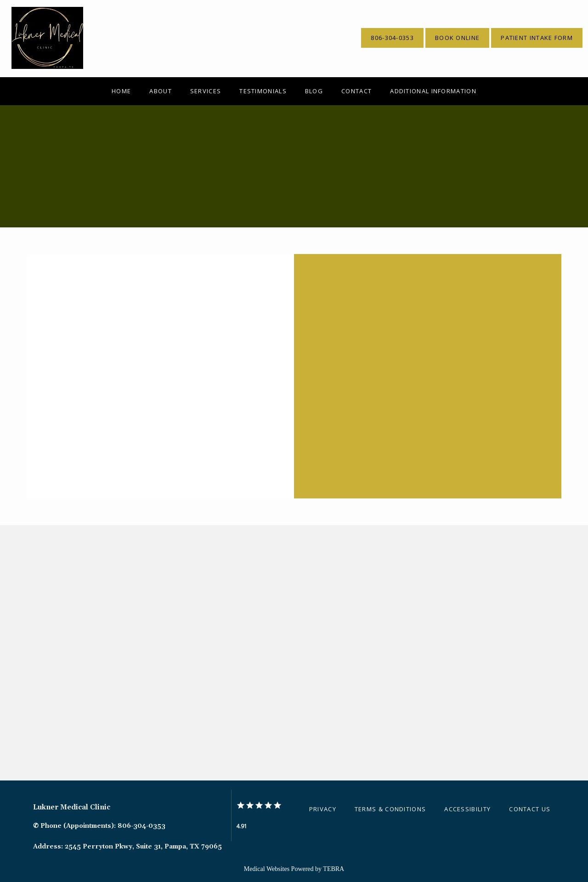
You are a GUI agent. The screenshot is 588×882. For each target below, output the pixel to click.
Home (121, 91)
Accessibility (467, 809)
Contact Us (530, 809)
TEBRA (334, 869)
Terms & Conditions (390, 809)
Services (206, 91)
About (161, 91)
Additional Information (433, 91)
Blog (314, 91)
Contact (356, 91)
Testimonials (263, 91)
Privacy (323, 809)
